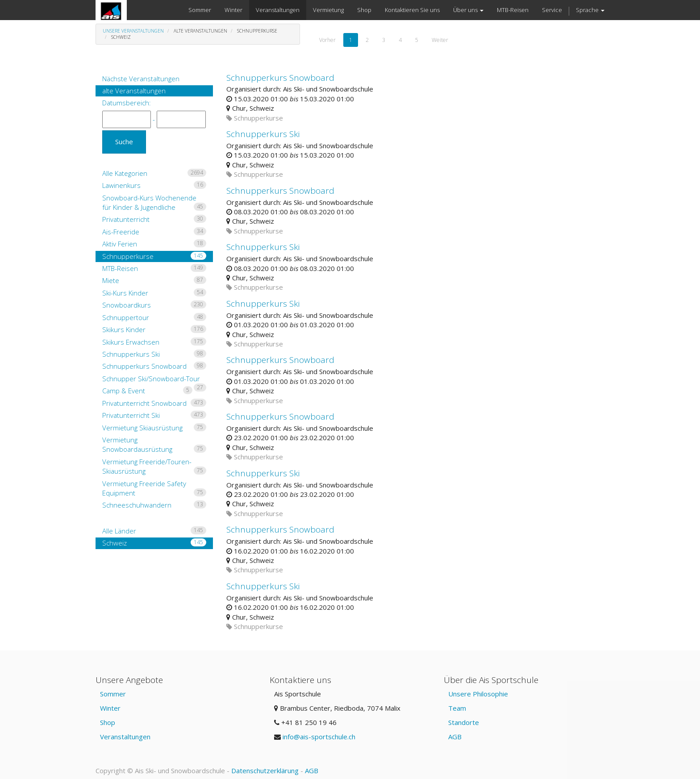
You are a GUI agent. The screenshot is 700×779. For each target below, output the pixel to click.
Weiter (440, 40)
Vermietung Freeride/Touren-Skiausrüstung (154, 466)
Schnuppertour (154, 317)
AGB (455, 737)
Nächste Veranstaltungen (141, 79)
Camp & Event (147, 391)
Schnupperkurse (154, 256)
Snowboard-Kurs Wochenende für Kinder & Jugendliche (154, 202)
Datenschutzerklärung (265, 771)
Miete (154, 280)
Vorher (327, 40)
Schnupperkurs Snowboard (154, 366)
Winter (110, 708)
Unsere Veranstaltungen (133, 31)
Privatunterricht (154, 219)
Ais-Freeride (154, 232)
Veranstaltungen (125, 737)
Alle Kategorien (154, 173)
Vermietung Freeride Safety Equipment (154, 488)
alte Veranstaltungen (134, 91)
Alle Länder (154, 531)
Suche (124, 142)
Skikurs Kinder (154, 329)
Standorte (464, 722)
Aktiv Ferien (154, 244)
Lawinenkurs (154, 185)
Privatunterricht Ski (154, 415)
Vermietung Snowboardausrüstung (154, 444)
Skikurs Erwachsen (154, 342)
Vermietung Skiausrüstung (154, 428)
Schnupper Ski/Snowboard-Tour (154, 379)
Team (457, 708)
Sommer (113, 694)
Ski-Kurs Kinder (154, 293)
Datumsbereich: (127, 103)
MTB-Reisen (154, 268)
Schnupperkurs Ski (154, 354)
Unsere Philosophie (478, 694)
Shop (108, 722)
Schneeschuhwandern (154, 505)
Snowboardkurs (154, 305)
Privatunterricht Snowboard (154, 403)
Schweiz (154, 543)
